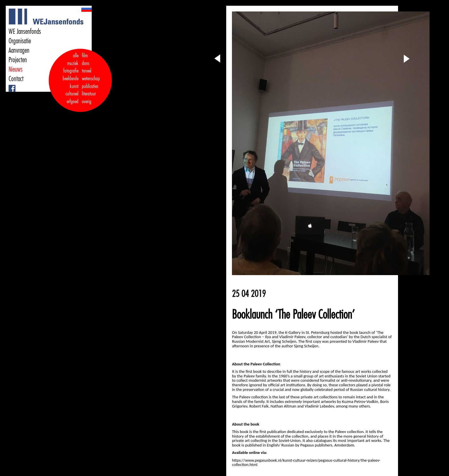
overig (87, 101)
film (85, 56)
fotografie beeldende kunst (71, 78)
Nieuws (16, 69)
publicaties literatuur (90, 90)
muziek (73, 63)
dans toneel (87, 67)
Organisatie (20, 41)
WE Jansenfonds (25, 32)
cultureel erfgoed (72, 98)
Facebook (9, 85)
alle (76, 56)
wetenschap (91, 79)
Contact (16, 79)
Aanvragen (19, 50)
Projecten (18, 60)
